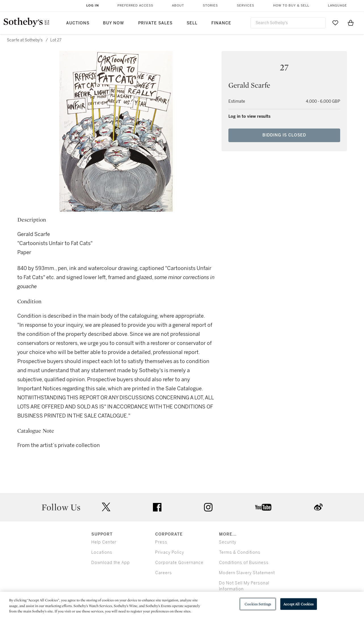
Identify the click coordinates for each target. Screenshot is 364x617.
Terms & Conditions (240, 552)
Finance (221, 23)
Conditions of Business (244, 563)
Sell (192, 23)
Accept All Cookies (298, 604)
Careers (164, 573)
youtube (263, 507)
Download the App (111, 563)
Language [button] (337, 6)
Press (161, 542)
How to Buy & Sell (291, 6)
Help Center (104, 542)
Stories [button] (210, 6)
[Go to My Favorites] (335, 23)
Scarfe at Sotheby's (25, 40)
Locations (102, 552)
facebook (157, 507)
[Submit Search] (319, 23)
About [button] (178, 6)
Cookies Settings (258, 604)
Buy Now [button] (113, 23)
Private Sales (155, 23)
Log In (93, 6)
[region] (182, 604)
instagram (208, 507)
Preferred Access (135, 6)
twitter (106, 507)
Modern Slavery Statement (247, 573)
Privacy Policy (170, 552)
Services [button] (246, 6)
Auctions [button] (78, 23)
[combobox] (288, 23)
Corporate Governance (179, 563)
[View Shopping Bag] (351, 23)
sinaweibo (318, 507)
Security (228, 542)
